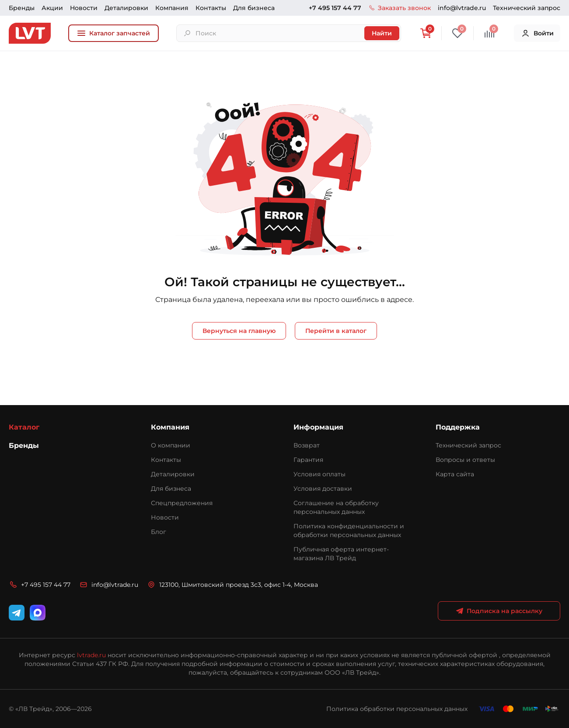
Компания (172, 8)
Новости (84, 8)
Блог (159, 532)
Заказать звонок (400, 8)
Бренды (22, 8)
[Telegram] (17, 613)
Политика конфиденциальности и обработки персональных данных (349, 530)
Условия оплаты (319, 474)
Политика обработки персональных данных (397, 709)
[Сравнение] (489, 33)
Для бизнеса (254, 8)
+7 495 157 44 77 (335, 8)
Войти (537, 33)
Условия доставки (323, 489)
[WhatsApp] (38, 613)
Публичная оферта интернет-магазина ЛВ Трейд (341, 554)
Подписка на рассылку (499, 611)
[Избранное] (457, 33)
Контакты (211, 8)
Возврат (307, 445)
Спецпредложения (182, 503)
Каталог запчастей (113, 33)
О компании (171, 445)
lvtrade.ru (91, 655)
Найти (382, 33)
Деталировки (126, 8)
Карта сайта (455, 474)
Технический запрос (527, 8)
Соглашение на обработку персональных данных (336, 507)
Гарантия (308, 460)
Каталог (24, 427)
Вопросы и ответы (465, 460)
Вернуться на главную (239, 331)
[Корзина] (426, 33)
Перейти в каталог (336, 331)
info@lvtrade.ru (462, 8)
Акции (52, 8)
